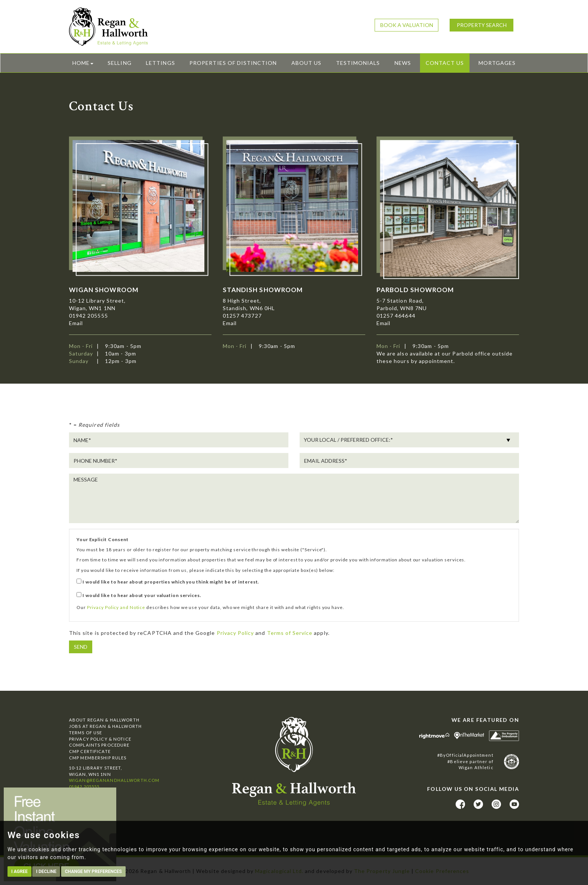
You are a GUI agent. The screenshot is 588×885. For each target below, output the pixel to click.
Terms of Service (290, 633)
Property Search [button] (482, 25)
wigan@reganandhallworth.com (114, 780)
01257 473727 (242, 316)
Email (76, 323)
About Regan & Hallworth (104, 720)
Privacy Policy (235, 633)
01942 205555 (88, 316)
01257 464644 (396, 316)
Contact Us (445, 63)
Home (83, 63)
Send (81, 647)
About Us (306, 63)
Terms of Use (85, 733)
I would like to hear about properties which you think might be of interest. (168, 582)
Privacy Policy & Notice (100, 739)
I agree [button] (19, 871)
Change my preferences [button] (93, 871)
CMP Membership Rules (98, 758)
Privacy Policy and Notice (116, 607)
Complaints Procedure (99, 745)
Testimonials (358, 63)
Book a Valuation (407, 25)
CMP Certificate (90, 751)
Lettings (160, 63)
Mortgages (497, 63)
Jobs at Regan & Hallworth (105, 726)
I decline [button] (46, 871)
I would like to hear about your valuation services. (139, 595)
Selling (119, 63)
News (403, 63)
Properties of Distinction (233, 63)
